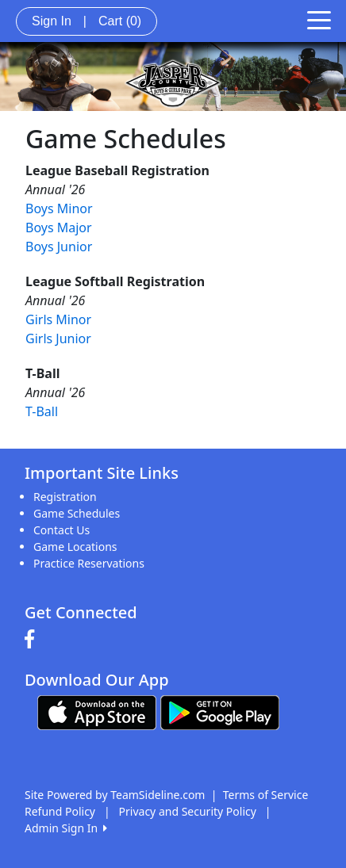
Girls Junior (58, 338)
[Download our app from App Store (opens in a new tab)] (97, 711)
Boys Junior (59, 247)
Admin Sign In (66, 828)
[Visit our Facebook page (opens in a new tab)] (33, 640)
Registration (65, 497)
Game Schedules (77, 513)
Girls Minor (58, 319)
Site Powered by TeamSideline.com (115, 795)
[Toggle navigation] (319, 19)
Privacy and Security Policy (188, 811)
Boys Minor (59, 208)
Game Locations (75, 547)
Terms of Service (266, 795)
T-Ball (42, 411)
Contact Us (62, 530)
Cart (120, 21)
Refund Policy (60, 811)
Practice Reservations (89, 563)
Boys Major (59, 228)
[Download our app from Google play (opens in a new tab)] (220, 711)
